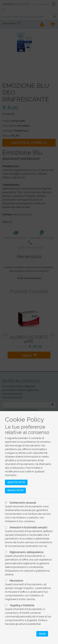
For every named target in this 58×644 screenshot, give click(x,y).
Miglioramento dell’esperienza (26, 552)
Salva (42, 634)
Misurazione (16, 581)
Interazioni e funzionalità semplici (28, 527)
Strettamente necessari (23, 503)
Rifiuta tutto (15, 490)
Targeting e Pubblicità (22, 605)
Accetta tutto (16, 482)
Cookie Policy (25, 419)
